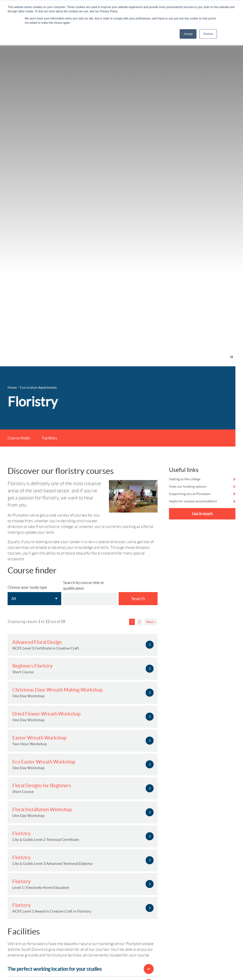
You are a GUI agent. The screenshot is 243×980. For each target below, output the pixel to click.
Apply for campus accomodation (193, 501)
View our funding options (188, 486)
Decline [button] (208, 34)
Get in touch (202, 514)
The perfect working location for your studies (55, 969)
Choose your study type (27, 587)
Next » (151, 622)
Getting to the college (185, 479)
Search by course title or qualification (84, 585)
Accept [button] (188, 34)
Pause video (217, 357)
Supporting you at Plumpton (190, 494)
